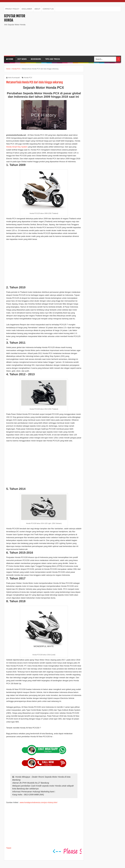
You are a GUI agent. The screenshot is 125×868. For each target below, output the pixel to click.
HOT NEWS (22, 59)
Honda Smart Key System (17, 147)
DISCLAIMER (27, 9)
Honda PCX (28, 78)
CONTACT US (48, 9)
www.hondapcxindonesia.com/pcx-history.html (38, 802)
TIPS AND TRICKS (53, 59)
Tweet (9, 848)
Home (10, 59)
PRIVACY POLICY (12, 9)
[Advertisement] (78, 34)
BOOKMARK (36, 59)
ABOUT (37, 9)
